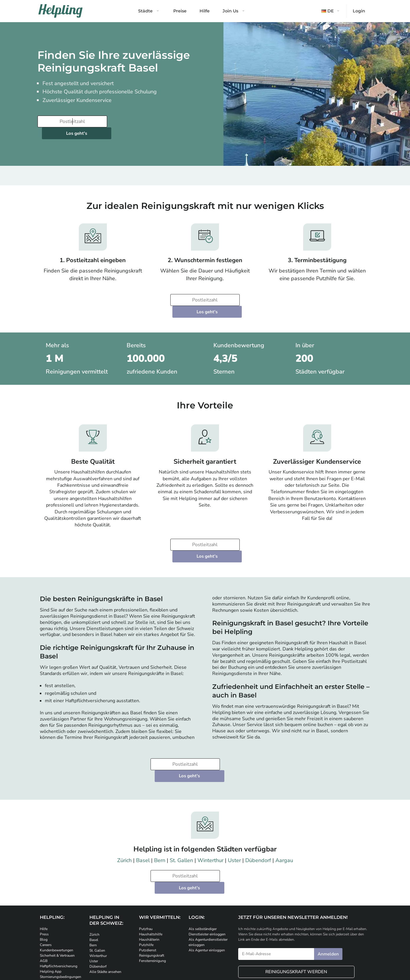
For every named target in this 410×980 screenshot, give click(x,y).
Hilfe (205, 11)
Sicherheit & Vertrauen (57, 897)
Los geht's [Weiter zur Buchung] (145, 121)
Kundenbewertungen (57, 891)
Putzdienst (148, 891)
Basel (143, 813)
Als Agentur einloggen (207, 891)
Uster (234, 813)
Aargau (284, 813)
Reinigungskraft (152, 897)
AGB (44, 902)
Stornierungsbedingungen (61, 918)
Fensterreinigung (152, 902)
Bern (160, 813)
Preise (180, 11)
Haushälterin (149, 881)
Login (359, 11)
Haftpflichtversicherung (59, 907)
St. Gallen (181, 813)
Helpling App (51, 913)
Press (44, 875)
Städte (145, 11)
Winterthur (210, 813)
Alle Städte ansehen (105, 913)
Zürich (124, 813)
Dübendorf (258, 813)
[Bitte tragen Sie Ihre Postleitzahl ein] (71, 121)
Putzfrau (146, 870)
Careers (46, 886)
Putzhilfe (146, 886)
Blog (44, 881)
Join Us (230, 11)
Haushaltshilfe (151, 875)
